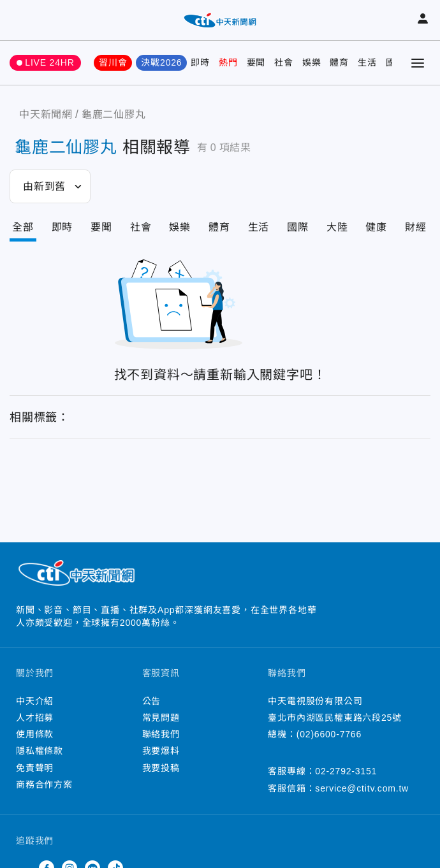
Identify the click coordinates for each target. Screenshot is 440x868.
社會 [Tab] (141, 227)
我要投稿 (161, 768)
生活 (367, 62)
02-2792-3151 (346, 771)
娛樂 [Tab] (180, 227)
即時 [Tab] (62, 227)
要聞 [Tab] (101, 227)
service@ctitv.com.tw (362, 788)
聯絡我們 (161, 734)
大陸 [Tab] (337, 227)
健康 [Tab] (376, 227)
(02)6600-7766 (329, 734)
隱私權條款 (40, 751)
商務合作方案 (44, 785)
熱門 (228, 62)
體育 (339, 62)
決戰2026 (161, 62)
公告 (152, 701)
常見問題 (161, 718)
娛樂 (312, 62)
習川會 (113, 62)
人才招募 (35, 718)
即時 (200, 62)
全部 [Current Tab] (23, 227)
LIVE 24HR (49, 62)
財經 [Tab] (416, 227)
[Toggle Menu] (418, 63)
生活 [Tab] (259, 227)
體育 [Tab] (219, 227)
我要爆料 (161, 751)
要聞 (256, 62)
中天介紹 (35, 701)
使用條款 (35, 734)
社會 (284, 62)
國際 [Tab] (298, 227)
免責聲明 (35, 768)
